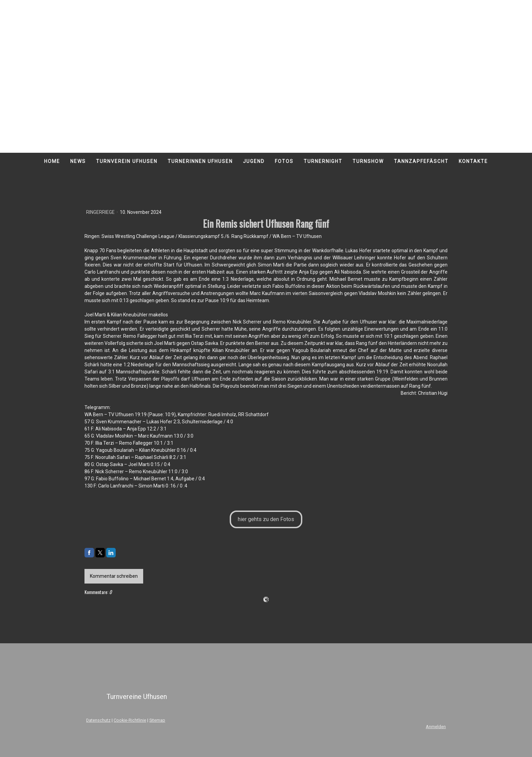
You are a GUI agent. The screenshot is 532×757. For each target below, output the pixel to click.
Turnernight (323, 161)
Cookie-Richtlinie (130, 720)
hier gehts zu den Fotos (266, 519)
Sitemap (157, 720)
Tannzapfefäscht (421, 161)
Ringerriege (101, 212)
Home (52, 161)
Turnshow (368, 161)
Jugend (254, 161)
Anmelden (436, 727)
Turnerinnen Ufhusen (200, 161)
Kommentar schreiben (114, 576)
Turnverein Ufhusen (127, 161)
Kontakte (473, 161)
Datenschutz (98, 720)
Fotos (284, 161)
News (78, 161)
